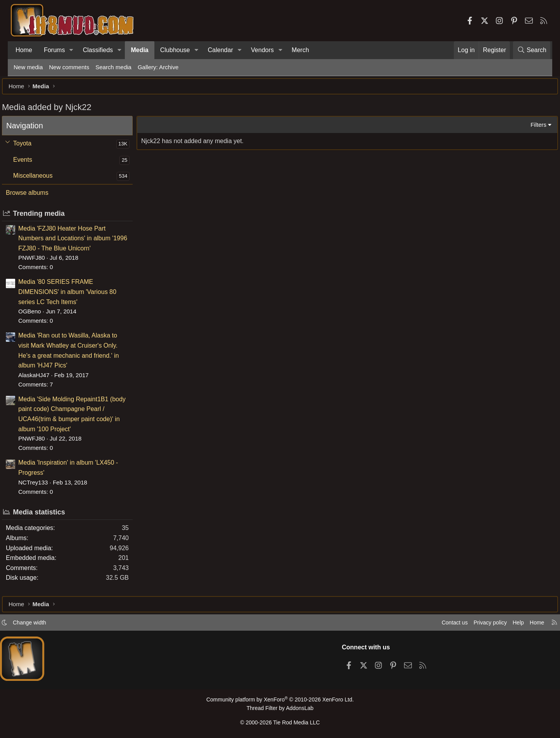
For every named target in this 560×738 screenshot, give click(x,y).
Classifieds (98, 50)
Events (34, 164)
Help (507, 625)
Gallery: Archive (158, 67)
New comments (69, 67)
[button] (71, 50)
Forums (54, 50)
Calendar (220, 50)
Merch (300, 50)
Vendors (262, 50)
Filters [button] (527, 129)
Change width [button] (41, 625)
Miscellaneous (45, 179)
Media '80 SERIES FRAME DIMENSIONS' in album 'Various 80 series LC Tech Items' (79, 296)
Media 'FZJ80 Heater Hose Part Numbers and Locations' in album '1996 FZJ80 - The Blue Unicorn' (84, 242)
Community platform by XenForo (280, 702)
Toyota (34, 147)
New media (28, 67)
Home (24, 50)
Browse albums (39, 197)
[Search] (532, 50)
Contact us (439, 625)
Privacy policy (477, 625)
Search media (113, 67)
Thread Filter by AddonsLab (280, 709)
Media (139, 50)
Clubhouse (175, 50)
